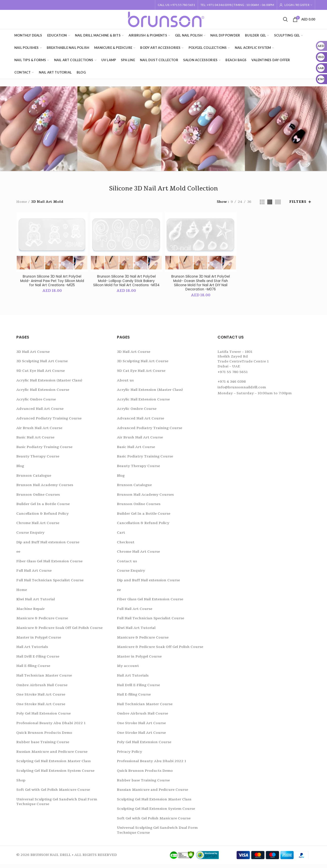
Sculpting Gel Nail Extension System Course (55, 774)
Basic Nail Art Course (35, 441)
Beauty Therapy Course (38, 460)
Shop (21, 784)
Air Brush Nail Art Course (39, 432)
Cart (121, 536)
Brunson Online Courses (38, 498)
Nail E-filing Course (33, 670)
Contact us (127, 565)
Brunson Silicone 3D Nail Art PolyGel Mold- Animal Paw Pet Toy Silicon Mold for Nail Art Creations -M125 (52, 284)
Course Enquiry (30, 536)
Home (22, 205)
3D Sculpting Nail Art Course (42, 365)
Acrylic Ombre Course (36, 403)
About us (125, 384)
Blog (20, 470)
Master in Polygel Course (39, 641)
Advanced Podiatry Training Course (49, 422)
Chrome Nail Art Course (38, 527)
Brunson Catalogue (34, 479)
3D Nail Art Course (33, 355)
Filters (298, 205)
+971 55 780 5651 (233, 376)
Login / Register (297, 5)
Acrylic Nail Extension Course (43, 394)
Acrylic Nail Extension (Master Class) (49, 384)
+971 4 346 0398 (232, 385)
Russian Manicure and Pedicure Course (52, 755)
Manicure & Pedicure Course (42, 622)
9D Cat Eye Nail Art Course (41, 374)
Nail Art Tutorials (32, 651)
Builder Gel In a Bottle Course (43, 508)
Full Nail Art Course (34, 575)
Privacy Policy (130, 755)
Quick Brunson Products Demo (44, 736)
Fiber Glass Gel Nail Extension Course (49, 565)
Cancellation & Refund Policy (43, 517)
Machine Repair (31, 613)
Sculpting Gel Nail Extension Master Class (54, 765)
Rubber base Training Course (43, 746)
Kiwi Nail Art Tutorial (36, 603)
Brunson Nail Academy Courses (45, 489)
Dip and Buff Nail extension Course (48, 546)
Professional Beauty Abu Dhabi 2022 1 (51, 727)
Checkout (126, 546)
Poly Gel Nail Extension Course (44, 717)
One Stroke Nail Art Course (41, 698)
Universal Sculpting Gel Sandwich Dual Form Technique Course (57, 805)
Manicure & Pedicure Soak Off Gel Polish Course (59, 632)
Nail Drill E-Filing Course (38, 660)
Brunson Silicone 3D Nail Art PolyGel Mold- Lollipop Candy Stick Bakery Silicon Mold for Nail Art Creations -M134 (126, 286)
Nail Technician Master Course (44, 679)
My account (128, 670)
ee (18, 556)
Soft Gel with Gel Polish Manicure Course (53, 793)
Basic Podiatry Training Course (44, 451)
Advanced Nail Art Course (40, 413)
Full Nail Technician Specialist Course (50, 584)
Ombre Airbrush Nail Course (42, 689)
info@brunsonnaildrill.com (242, 391)
